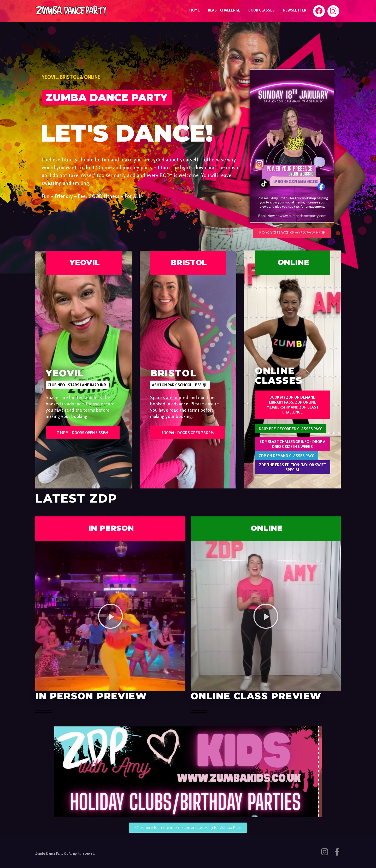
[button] (77, 385)
